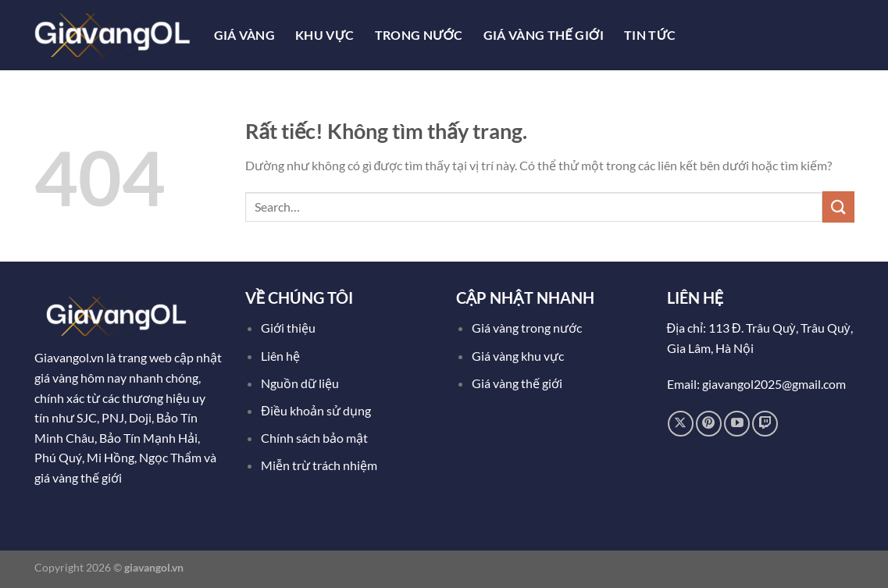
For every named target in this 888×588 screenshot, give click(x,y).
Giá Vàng (245, 35)
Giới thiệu (288, 328)
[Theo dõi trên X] (681, 424)
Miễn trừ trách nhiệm (319, 465)
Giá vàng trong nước (527, 328)
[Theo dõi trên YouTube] (737, 424)
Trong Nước (419, 35)
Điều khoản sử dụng (317, 410)
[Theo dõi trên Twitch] (765, 424)
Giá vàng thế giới (517, 383)
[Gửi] (838, 207)
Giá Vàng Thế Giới (544, 35)
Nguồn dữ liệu (301, 383)
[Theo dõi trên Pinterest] (709, 424)
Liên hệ (280, 356)
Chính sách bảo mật (314, 438)
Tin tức (650, 35)
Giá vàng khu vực (518, 356)
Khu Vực (325, 35)
